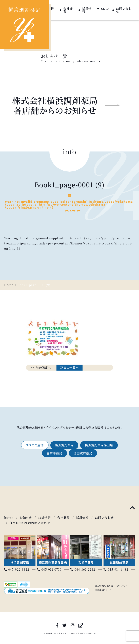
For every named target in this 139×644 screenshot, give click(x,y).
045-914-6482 (116, 569)
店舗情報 (44, 518)
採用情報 (87, 10)
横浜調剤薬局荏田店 (99, 445)
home (9, 518)
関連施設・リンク (103, 590)
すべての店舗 (35, 445)
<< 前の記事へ (41, 367)
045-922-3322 (17, 569)
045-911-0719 (49, 569)
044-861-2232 (83, 569)
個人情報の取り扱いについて (110, 586)
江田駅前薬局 (83, 453)
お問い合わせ (124, 10)
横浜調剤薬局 (64, 445)
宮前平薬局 (54, 453)
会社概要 (68, 10)
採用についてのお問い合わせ (30, 523)
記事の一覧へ (70, 367)
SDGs (105, 9)
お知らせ (26, 518)
